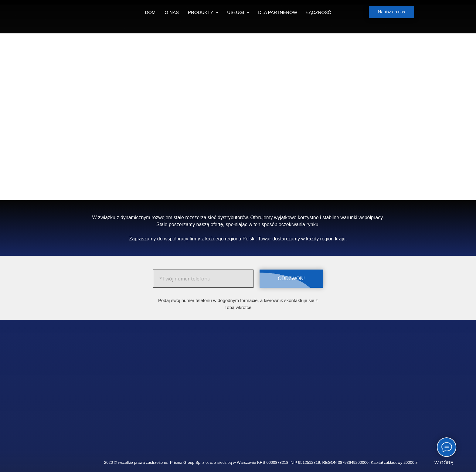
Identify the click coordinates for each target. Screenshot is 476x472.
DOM (150, 12)
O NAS (172, 12)
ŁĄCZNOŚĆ (319, 12)
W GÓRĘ (444, 462)
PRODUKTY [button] (201, 12)
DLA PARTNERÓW (278, 12)
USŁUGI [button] (236, 12)
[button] (391, 12)
